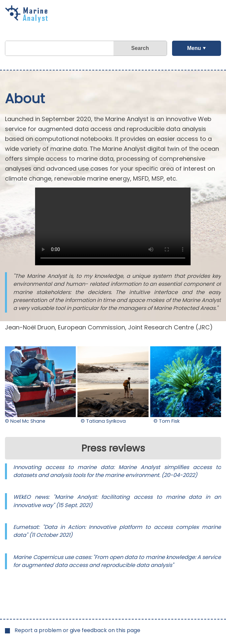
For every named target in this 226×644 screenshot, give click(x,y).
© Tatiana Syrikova (103, 421)
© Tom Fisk (167, 421)
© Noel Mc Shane (25, 421)
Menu (194, 48)
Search (140, 48)
